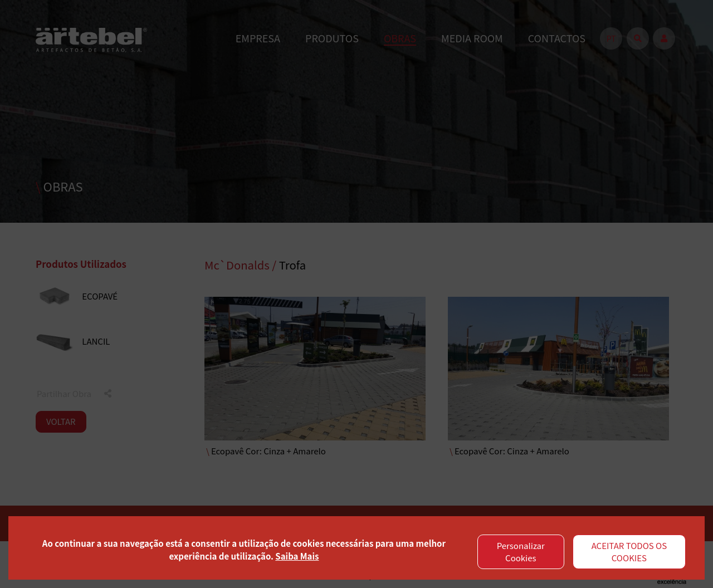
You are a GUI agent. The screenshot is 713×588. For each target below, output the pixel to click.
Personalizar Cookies (521, 552)
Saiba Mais (297, 556)
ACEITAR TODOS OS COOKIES (629, 552)
